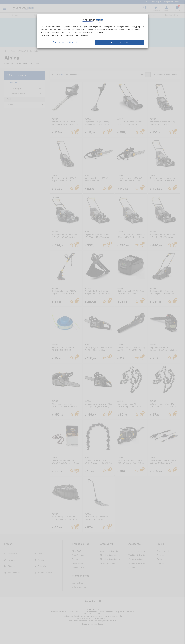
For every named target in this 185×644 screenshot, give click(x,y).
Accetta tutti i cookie (120, 42)
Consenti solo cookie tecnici (65, 42)
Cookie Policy (83, 35)
